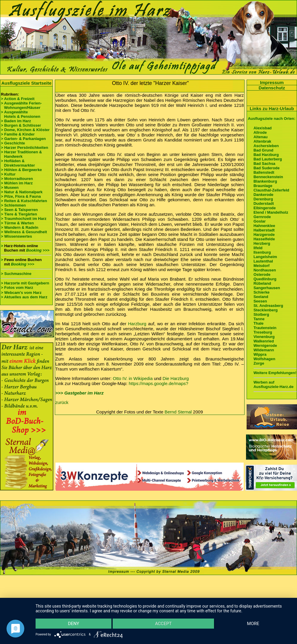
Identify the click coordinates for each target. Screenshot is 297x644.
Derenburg (263, 199)
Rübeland (262, 283)
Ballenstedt (264, 172)
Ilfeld (258, 248)
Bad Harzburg (266, 155)
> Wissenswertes (16, 236)
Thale (258, 323)
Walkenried (264, 341)
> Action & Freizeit (18, 99)
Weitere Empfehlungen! (275, 373)
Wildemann (264, 350)
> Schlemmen (13, 205)
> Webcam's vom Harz (21, 293)
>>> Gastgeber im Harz (80, 393)
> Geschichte (13, 143)
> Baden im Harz (16, 121)
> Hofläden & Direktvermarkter (18, 163)
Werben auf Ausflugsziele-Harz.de (273, 384)
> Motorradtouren (17, 179)
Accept (163, 623)
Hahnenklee (264, 226)
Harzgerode (264, 235)
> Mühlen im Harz (17, 183)
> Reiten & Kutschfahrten (24, 201)
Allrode (260, 132)
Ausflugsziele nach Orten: (272, 119)
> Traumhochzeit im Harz (24, 219)
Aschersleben (266, 146)
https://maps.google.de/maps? (158, 383)
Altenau (261, 137)
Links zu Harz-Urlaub (272, 108)
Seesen (260, 301)
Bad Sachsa (264, 164)
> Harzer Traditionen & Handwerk (21, 154)
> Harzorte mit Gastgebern (25, 283)
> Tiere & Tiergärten (19, 214)
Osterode (262, 274)
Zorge (259, 363)
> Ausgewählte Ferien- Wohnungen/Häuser (22, 105)
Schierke (261, 292)
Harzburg (137, 324)
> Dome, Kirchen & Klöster (25, 130)
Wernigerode (265, 346)
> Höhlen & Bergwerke (21, 170)
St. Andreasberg (268, 306)
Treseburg (263, 332)
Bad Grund (263, 150)
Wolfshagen (264, 359)
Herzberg (262, 243)
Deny (74, 623)
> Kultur (8, 174)
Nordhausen (265, 270)
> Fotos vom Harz (17, 288)
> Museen (10, 187)
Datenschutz (272, 88)
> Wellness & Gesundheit (24, 232)
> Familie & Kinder (18, 134)
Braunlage (263, 186)
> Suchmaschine (16, 274)
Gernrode (262, 217)
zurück (62, 402)
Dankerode (263, 195)
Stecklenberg (266, 310)
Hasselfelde (264, 239)
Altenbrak (262, 141)
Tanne (259, 319)
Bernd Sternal (178, 412)
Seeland (261, 297)
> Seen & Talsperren (19, 210)
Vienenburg (264, 337)
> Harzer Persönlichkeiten (24, 148)
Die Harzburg (175, 378)
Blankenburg (265, 181)
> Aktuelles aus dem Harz (24, 297)
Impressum (272, 82)
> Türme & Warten (17, 223)
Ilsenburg (262, 252)
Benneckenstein (268, 177)
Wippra (260, 354)
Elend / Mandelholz (271, 212)
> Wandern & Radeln (20, 227)
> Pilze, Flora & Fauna (21, 196)
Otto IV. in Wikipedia (133, 378)
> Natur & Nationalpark (22, 192)
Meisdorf (261, 266)
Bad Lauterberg (268, 159)
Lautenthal (263, 261)
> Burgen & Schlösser (21, 125)
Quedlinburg (265, 279)
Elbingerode (265, 208)
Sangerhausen (267, 288)
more (253, 623)
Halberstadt (264, 230)
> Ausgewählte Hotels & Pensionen (21, 114)
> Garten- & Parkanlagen (23, 139)
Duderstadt (264, 203)
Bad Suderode (266, 168)
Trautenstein (265, 328)
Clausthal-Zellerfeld (271, 190)
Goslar (260, 221)
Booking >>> (38, 250)
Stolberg (261, 314)
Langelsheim (265, 257)
